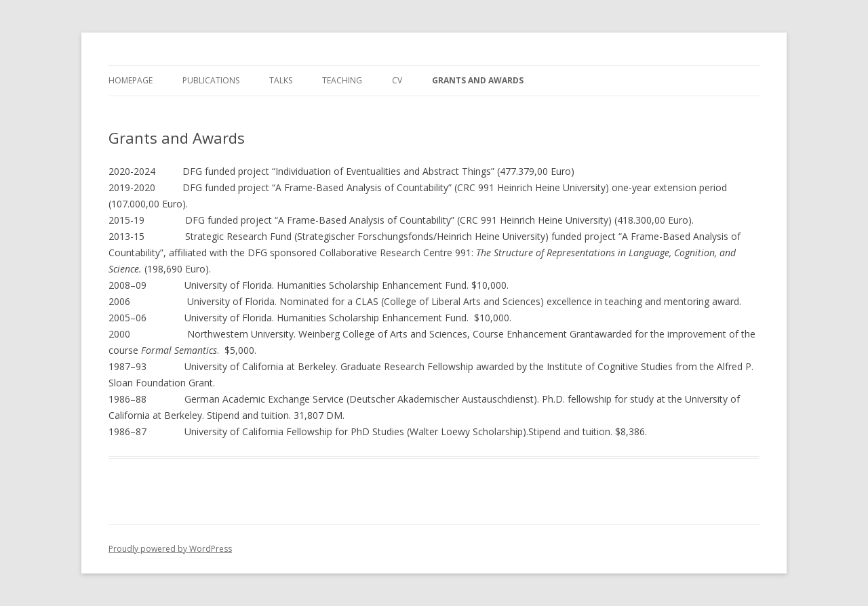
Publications (211, 80)
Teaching (342, 80)
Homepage (131, 80)
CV (397, 80)
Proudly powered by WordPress (170, 549)
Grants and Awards (478, 80)
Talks (281, 80)
